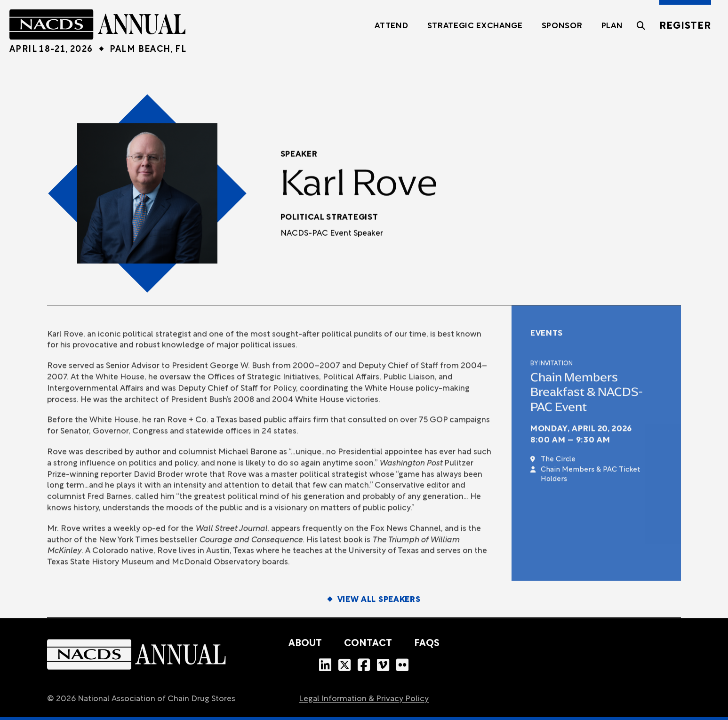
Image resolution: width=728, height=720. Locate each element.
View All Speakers (379, 600)
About (305, 644)
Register (685, 26)
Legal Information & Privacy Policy (364, 699)
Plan (612, 26)
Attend (391, 26)
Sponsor (562, 26)
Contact (368, 644)
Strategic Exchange (475, 26)
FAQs (427, 644)
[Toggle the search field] (641, 31)
